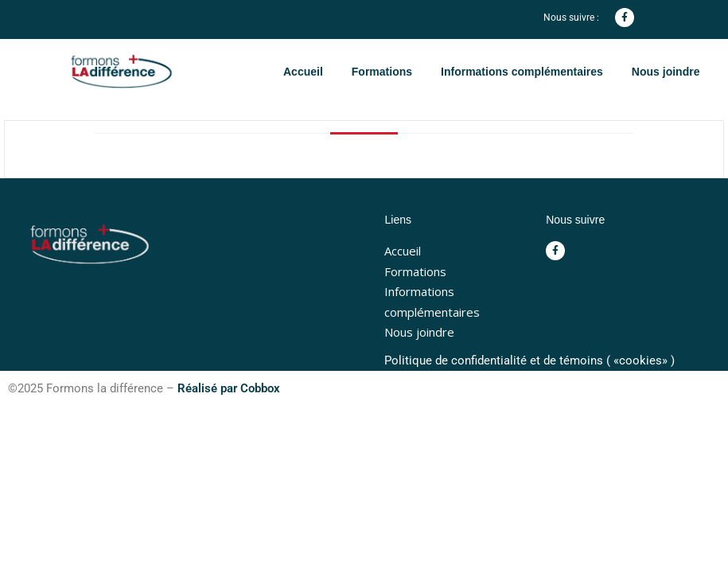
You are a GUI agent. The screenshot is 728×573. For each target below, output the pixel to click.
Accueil (303, 72)
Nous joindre (666, 72)
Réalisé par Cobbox (229, 388)
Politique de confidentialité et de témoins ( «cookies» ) (529, 361)
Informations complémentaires (522, 72)
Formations (382, 72)
